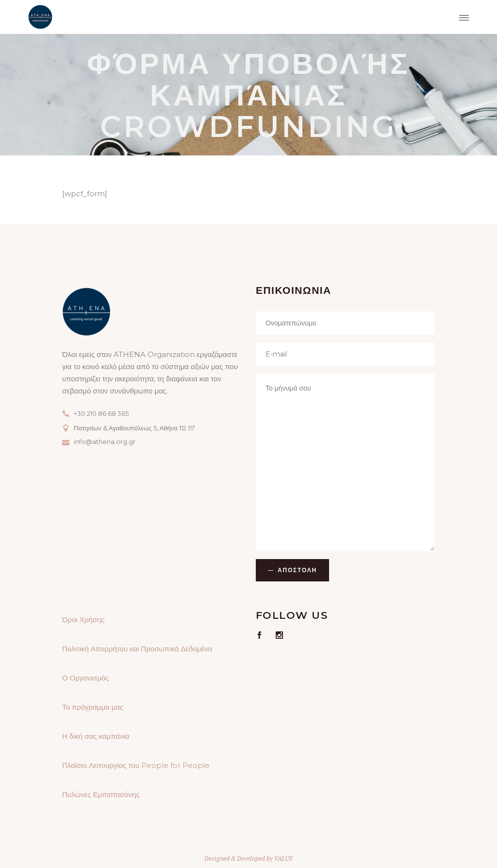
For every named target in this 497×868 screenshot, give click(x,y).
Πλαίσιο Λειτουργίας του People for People (136, 765)
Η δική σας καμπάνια (96, 736)
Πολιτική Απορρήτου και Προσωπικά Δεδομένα (137, 649)
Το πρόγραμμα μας (93, 707)
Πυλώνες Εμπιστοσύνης (101, 794)
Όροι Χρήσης (83, 620)
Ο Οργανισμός (85, 678)
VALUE (283, 859)
